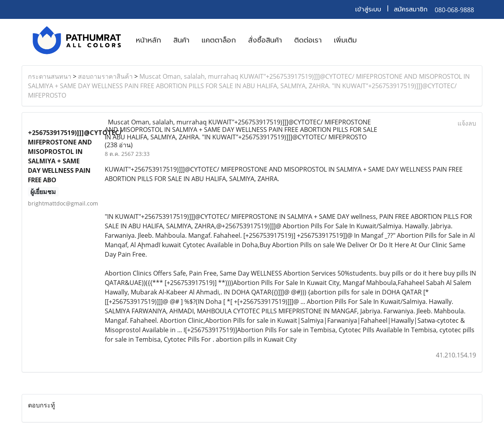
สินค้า (181, 40)
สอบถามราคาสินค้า (105, 76)
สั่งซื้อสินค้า (265, 40)
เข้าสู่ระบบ (368, 9)
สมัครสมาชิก (411, 9)
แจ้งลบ (467, 123)
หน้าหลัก (148, 40)
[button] (370, 40)
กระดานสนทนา (50, 76)
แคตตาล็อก (219, 40)
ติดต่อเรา (308, 40)
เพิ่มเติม (345, 40)
